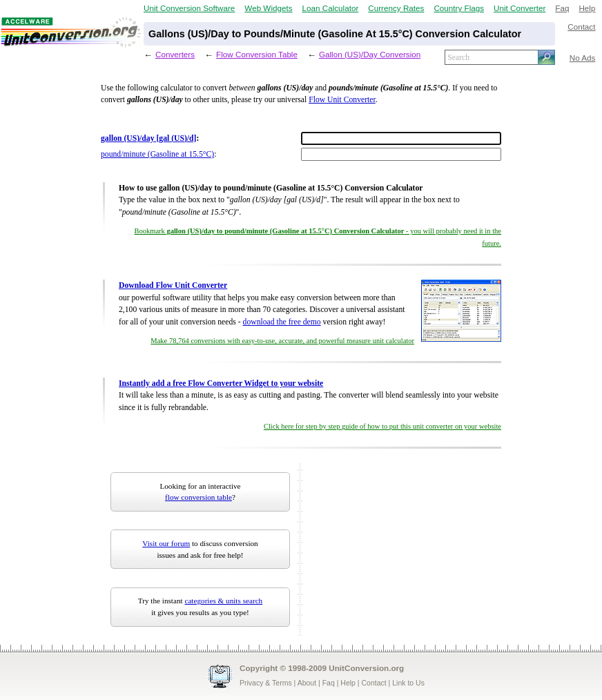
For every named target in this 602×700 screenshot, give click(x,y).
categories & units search (223, 601)
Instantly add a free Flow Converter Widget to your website (221, 383)
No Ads (583, 58)
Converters (175, 54)
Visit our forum (166, 543)
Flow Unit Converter (342, 100)
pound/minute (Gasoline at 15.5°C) (157, 154)
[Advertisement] (393, 550)
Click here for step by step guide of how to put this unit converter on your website (382, 426)
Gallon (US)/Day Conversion (370, 54)
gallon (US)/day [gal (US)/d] (148, 138)
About (307, 683)
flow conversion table (198, 497)
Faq (562, 8)
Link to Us (408, 683)
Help (587, 8)
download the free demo (282, 322)
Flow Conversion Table (257, 54)
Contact (581, 27)
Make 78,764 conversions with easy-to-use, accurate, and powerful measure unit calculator (282, 341)
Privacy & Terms (266, 683)
